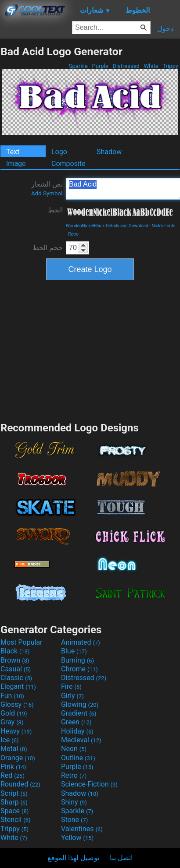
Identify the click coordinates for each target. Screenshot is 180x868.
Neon (74, 749)
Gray (12, 722)
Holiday (77, 731)
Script (14, 793)
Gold (14, 713)
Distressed (126, 66)
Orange (18, 758)
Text (13, 152)
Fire (71, 686)
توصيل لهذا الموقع (73, 858)
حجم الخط (48, 248)
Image (16, 164)
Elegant (18, 686)
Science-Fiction (89, 784)
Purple (100, 66)
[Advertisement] (90, 350)
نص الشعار (47, 188)
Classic (16, 678)
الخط (55, 210)
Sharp (14, 802)
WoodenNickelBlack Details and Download (107, 226)
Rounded (20, 784)
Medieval (81, 740)
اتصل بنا (121, 858)
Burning (77, 660)
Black (15, 651)
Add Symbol (47, 193)
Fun (12, 696)
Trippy (170, 66)
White (151, 66)
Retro (73, 234)
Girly (72, 696)
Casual (16, 669)
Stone (74, 820)
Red (13, 775)
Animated (81, 642)
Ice (9, 740)
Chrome (79, 669)
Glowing (80, 704)
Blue (74, 651)
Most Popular (22, 642)
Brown (15, 660)
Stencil (15, 820)
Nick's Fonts (163, 226)
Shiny (74, 802)
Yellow (77, 838)
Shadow (109, 152)
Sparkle (79, 66)
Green (76, 722)
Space (14, 811)
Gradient (79, 713)
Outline (78, 758)
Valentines (82, 829)
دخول (165, 29)
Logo (59, 152)
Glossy (17, 704)
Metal (14, 749)
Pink (13, 767)
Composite (68, 164)
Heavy (16, 731)
